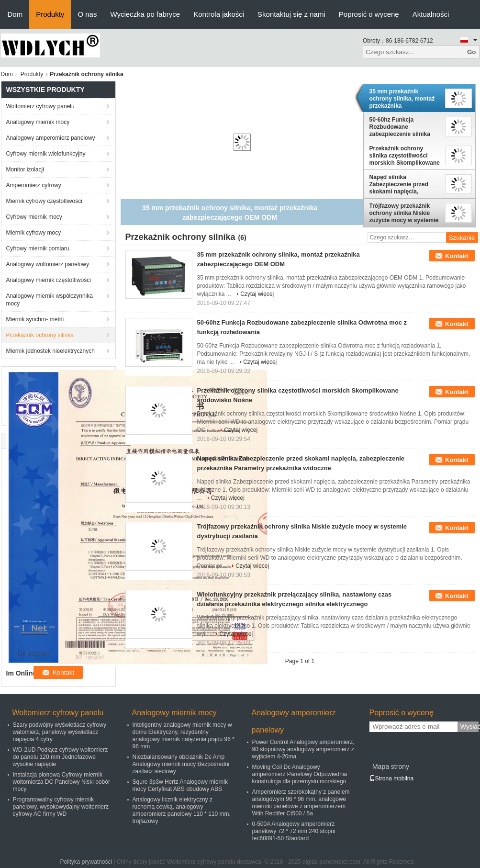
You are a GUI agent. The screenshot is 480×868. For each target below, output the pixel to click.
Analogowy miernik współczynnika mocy (50, 300)
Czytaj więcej (257, 294)
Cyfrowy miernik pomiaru (38, 248)
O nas (87, 14)
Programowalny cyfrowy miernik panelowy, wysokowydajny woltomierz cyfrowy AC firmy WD (61, 807)
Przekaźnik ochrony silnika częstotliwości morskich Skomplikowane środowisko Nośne (405, 156)
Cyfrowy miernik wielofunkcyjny (46, 154)
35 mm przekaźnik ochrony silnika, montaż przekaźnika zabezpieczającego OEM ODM (402, 99)
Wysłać (469, 727)
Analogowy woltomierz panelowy (48, 264)
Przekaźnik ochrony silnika (40, 335)
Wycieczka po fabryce (145, 14)
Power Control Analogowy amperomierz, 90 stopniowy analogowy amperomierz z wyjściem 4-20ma (303, 749)
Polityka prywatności (86, 862)
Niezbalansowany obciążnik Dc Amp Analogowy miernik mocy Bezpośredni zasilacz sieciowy (181, 764)
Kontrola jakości (219, 14)
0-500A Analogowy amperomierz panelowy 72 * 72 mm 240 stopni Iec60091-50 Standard (294, 831)
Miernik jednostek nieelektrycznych (50, 351)
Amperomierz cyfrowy (34, 185)
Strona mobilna (392, 778)
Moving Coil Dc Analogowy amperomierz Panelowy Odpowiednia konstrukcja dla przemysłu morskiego (300, 774)
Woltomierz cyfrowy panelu (40, 106)
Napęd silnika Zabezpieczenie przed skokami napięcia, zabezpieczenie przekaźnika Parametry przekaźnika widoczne (401, 184)
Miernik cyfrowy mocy (34, 233)
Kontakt (457, 256)
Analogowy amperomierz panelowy (51, 138)
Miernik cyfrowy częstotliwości (44, 201)
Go (472, 52)
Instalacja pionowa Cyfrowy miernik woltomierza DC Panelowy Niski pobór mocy (61, 782)
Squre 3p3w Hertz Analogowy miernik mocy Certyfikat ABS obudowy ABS (180, 785)
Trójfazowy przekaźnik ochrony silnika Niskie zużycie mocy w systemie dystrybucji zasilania (404, 213)
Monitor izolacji (25, 169)
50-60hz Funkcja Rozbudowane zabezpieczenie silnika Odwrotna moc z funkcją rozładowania (403, 127)
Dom (15, 14)
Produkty (50, 14)
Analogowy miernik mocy (38, 122)
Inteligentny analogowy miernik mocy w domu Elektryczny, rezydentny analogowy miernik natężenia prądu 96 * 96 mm (184, 736)
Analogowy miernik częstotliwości (49, 280)
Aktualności (431, 14)
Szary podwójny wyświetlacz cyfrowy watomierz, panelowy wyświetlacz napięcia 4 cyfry (60, 732)
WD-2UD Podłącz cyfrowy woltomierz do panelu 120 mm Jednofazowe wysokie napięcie (61, 757)
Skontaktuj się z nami (291, 14)
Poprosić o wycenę (369, 14)
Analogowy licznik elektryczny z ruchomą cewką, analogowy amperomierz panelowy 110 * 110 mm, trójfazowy (182, 810)
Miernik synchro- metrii (35, 319)
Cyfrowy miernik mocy (34, 217)
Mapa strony (391, 767)
